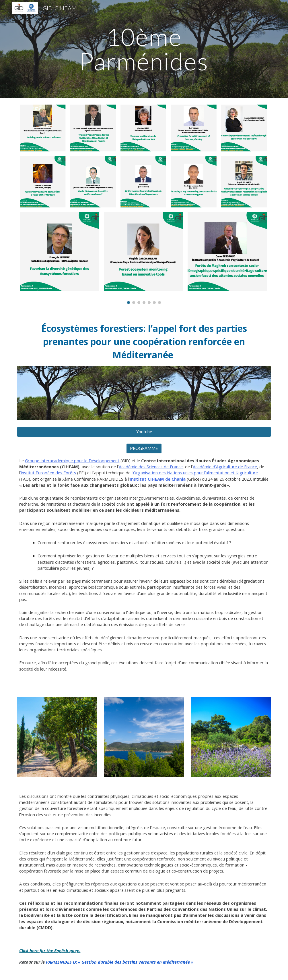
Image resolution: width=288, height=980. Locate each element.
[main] (144, 49)
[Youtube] (144, 432)
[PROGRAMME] (144, 448)
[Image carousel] (144, 204)
